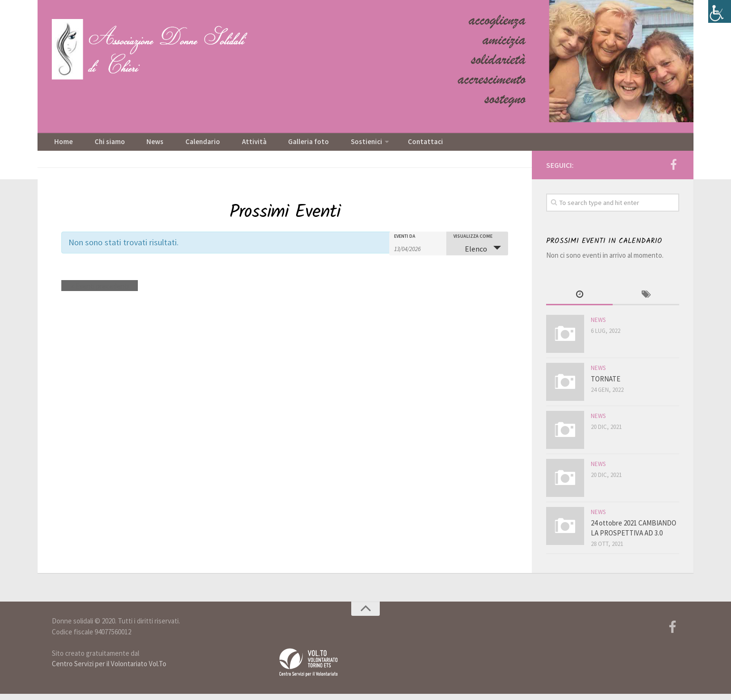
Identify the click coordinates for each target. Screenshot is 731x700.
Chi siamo (101, 145)
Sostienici (319, 145)
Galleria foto (269, 145)
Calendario (178, 145)
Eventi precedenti (95, 292)
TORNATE (606, 385)
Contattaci (372, 145)
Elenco (470, 254)
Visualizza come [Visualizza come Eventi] (473, 242)
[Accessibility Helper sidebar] (720, 11)
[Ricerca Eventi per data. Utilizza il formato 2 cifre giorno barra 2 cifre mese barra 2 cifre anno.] (418, 254)
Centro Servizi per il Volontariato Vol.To (109, 670)
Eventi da (405, 242)
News (139, 145)
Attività (222, 145)
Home (61, 145)
